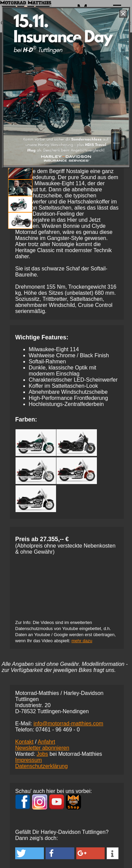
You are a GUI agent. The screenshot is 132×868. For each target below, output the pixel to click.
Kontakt (24, 742)
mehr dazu (82, 641)
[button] (30, 853)
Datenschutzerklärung (42, 766)
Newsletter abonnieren (42, 748)
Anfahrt (47, 742)
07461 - (58, 730)
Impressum (29, 760)
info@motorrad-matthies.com (68, 724)
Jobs (42, 754)
